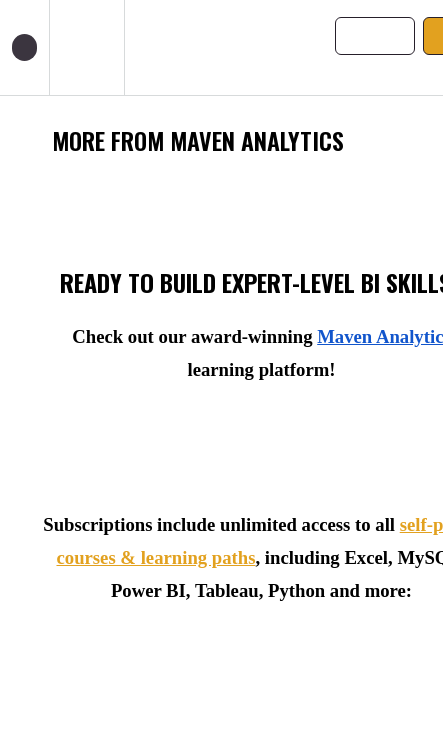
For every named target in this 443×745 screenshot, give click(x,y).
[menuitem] (86, 47)
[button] (24, 47)
